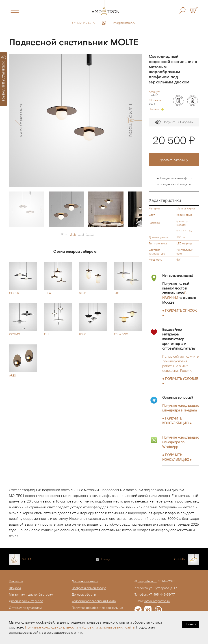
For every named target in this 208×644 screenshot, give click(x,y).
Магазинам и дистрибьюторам (31, 594)
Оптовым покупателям (25, 608)
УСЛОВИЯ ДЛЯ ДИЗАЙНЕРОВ (4, 78)
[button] (17, 120)
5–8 (81, 234)
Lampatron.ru (147, 581)
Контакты (16, 581)
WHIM (27, 559)
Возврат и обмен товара (89, 588)
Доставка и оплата (85, 581)
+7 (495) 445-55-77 (84, 23)
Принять (190, 624)
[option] (76, 120)
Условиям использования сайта (108, 627)
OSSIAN (180, 559)
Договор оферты (84, 594)
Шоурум (15, 588)
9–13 (90, 234)
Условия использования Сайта (94, 601)
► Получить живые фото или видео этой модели (174, 181)
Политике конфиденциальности (51, 627)
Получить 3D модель (174, 122)
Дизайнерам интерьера (26, 601)
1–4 (73, 234)
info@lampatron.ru (124, 23)
